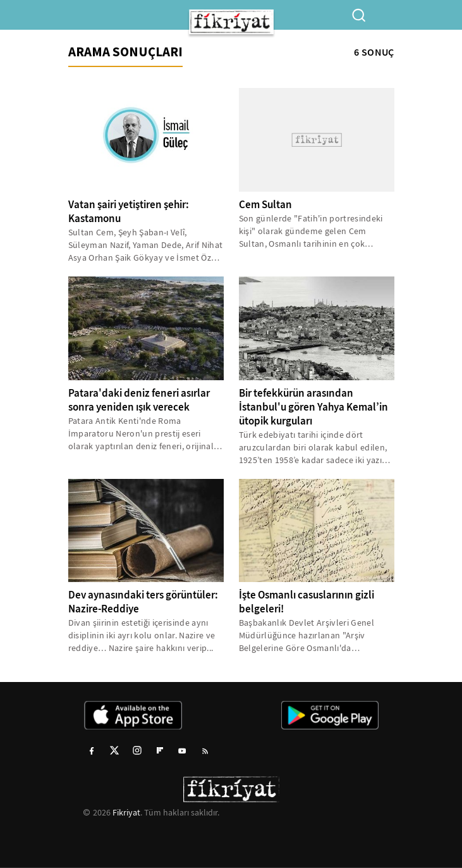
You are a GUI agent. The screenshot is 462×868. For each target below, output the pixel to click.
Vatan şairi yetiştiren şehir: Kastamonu (129, 212)
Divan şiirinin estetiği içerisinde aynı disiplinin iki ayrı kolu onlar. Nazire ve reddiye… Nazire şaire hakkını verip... (142, 635)
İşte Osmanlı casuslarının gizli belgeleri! (307, 602)
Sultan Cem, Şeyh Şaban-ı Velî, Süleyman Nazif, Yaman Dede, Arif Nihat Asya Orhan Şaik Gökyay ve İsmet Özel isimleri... (146, 245)
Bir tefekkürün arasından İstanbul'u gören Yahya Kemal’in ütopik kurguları (313, 407)
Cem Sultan (265, 205)
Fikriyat (126, 812)
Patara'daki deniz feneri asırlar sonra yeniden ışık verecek (139, 400)
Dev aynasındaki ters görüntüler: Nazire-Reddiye (143, 602)
